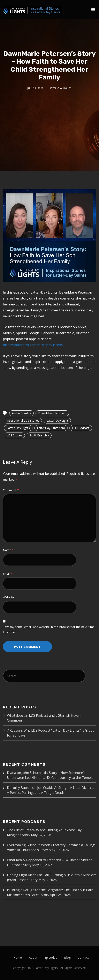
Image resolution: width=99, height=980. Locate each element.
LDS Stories (14, 435)
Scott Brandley (39, 435)
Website (8, 597)
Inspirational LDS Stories (23, 421)
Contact (83, 958)
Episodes (51, 958)
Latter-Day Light (57, 421)
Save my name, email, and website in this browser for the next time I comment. (49, 629)
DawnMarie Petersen (52, 413)
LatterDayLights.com (51, 428)
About (33, 958)
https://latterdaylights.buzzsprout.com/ (33, 345)
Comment (11, 490)
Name (8, 550)
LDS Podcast (81, 428)
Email (8, 574)
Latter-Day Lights (18, 428)
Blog (67, 958)
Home (18, 958)
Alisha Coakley (21, 413)
